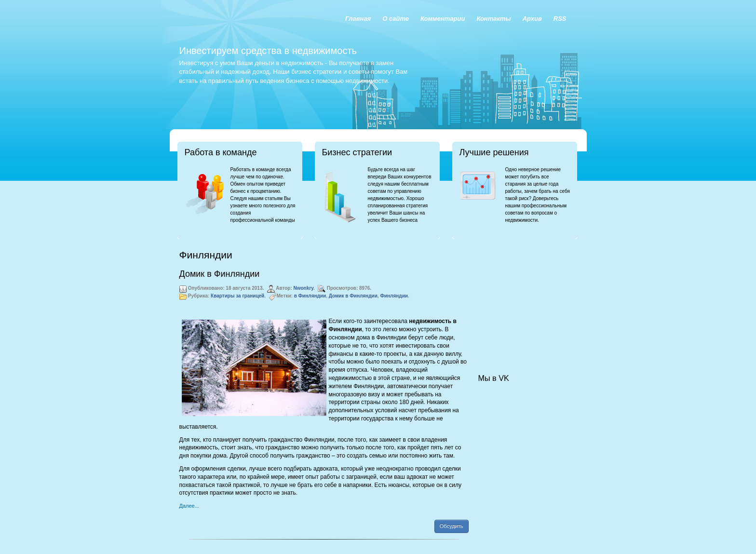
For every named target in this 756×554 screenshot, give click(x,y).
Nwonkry (304, 288)
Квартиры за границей (237, 296)
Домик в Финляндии (220, 274)
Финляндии (394, 296)
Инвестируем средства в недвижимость (268, 51)
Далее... (189, 506)
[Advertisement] (526, 297)
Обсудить (452, 526)
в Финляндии (310, 296)
